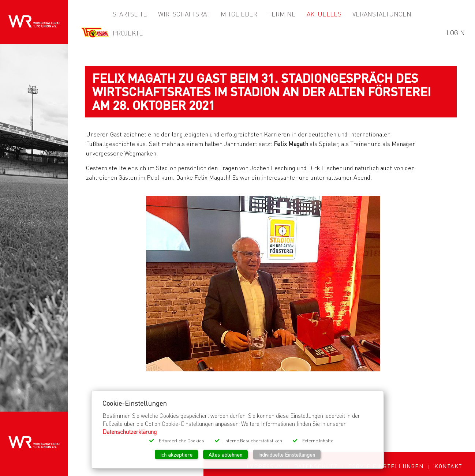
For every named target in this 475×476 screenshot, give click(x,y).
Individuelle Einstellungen (287, 454)
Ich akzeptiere (176, 454)
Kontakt (448, 466)
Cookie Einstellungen (386, 466)
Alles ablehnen (225, 454)
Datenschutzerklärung (130, 432)
